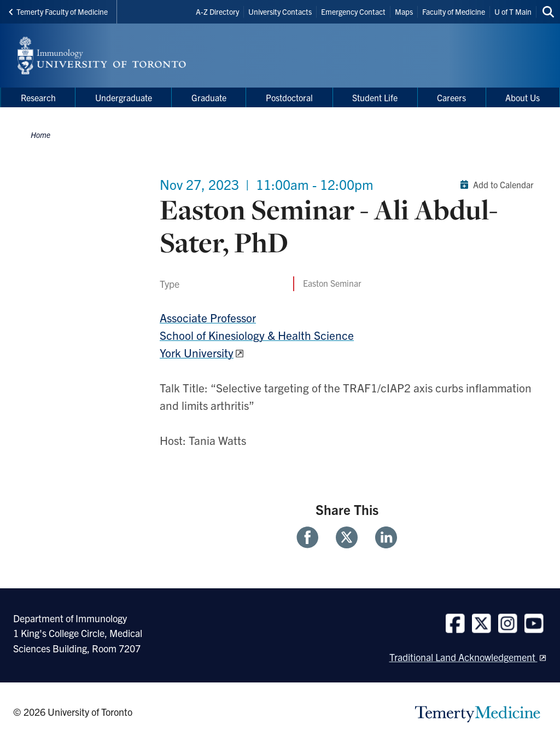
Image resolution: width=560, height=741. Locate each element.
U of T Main (513, 11)
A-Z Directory (217, 11)
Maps (404, 11)
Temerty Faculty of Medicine (58, 11)
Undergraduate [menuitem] (124, 97)
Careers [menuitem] (451, 97)
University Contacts (280, 11)
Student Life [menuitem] (375, 97)
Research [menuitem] (38, 97)
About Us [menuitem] (523, 97)
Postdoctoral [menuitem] (289, 97)
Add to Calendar (495, 184)
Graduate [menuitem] (209, 97)
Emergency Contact (353, 11)
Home (40, 135)
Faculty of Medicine (454, 11)
